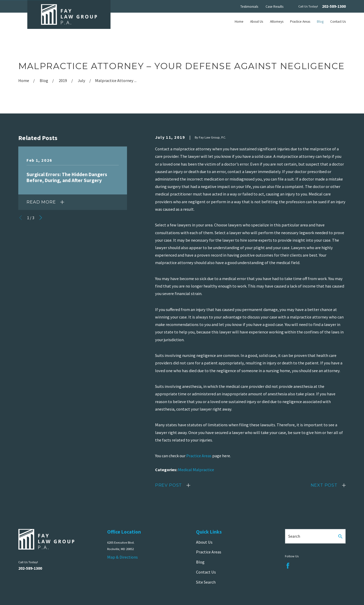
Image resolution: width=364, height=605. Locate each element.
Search (294, 536)
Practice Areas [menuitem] (300, 22)
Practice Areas (199, 456)
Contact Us (206, 572)
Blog (200, 562)
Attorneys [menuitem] (277, 22)
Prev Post (168, 485)
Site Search (206, 582)
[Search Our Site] (340, 536)
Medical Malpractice (196, 470)
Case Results (274, 7)
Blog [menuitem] (320, 22)
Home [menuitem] (239, 22)
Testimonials (249, 7)
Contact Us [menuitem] (338, 22)
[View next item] (41, 218)
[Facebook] (288, 566)
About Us (204, 542)
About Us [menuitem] (257, 22)
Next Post (324, 485)
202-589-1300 (334, 6)
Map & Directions (122, 557)
